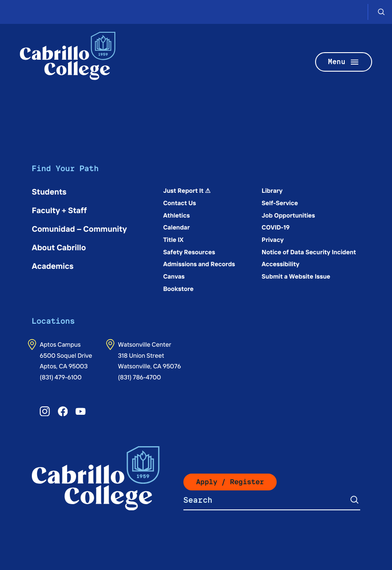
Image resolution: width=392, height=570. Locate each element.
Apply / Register (230, 482)
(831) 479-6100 (61, 377)
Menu (344, 62)
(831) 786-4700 (139, 377)
